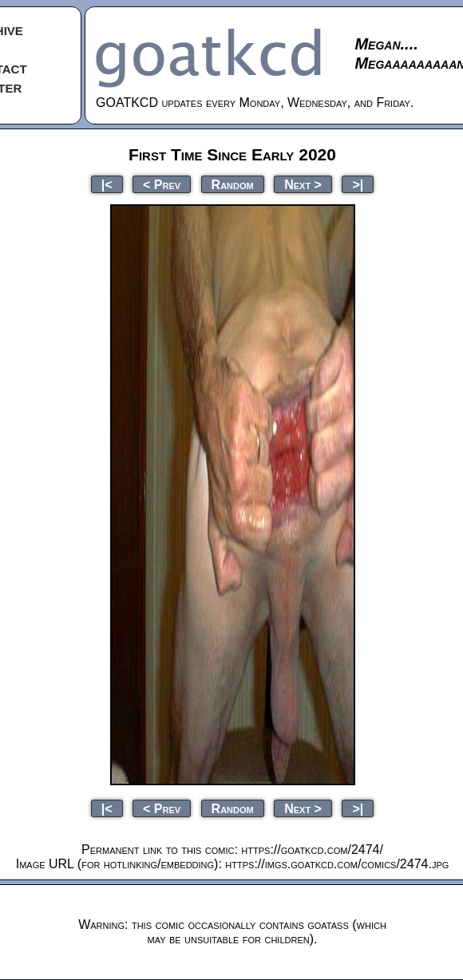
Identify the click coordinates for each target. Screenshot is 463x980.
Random (233, 184)
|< (107, 184)
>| (358, 184)
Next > (303, 184)
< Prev (162, 184)
